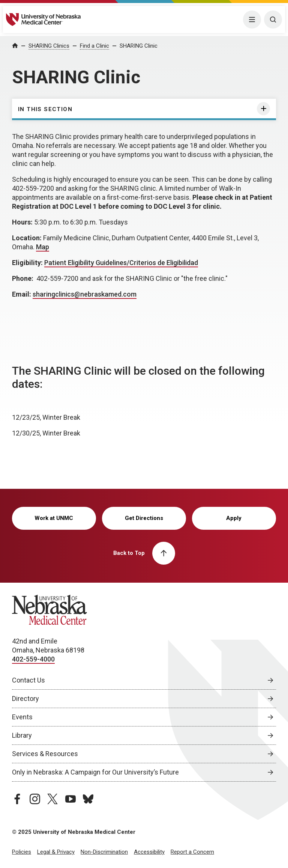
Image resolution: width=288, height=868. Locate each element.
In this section (45, 109)
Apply (234, 518)
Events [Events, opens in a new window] (22, 717)
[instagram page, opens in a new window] (35, 799)
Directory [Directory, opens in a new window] (25, 698)
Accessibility (149, 852)
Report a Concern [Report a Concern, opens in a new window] (192, 852)
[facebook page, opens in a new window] (17, 799)
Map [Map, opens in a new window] (43, 247)
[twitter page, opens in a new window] (52, 799)
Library (22, 735)
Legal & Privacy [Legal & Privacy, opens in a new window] (56, 852)
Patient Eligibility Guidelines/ (87, 263)
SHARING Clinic (139, 46)
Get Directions (144, 518)
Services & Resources (45, 754)
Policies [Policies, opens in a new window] (22, 852)
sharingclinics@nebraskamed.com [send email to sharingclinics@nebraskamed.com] (85, 294)
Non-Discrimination (104, 852)
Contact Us (28, 680)
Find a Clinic (94, 46)
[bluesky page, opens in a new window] (88, 799)
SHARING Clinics (49, 46)
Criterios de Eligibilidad (164, 263)
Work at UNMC (54, 518)
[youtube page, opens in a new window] (70, 799)
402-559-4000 (33, 659)
